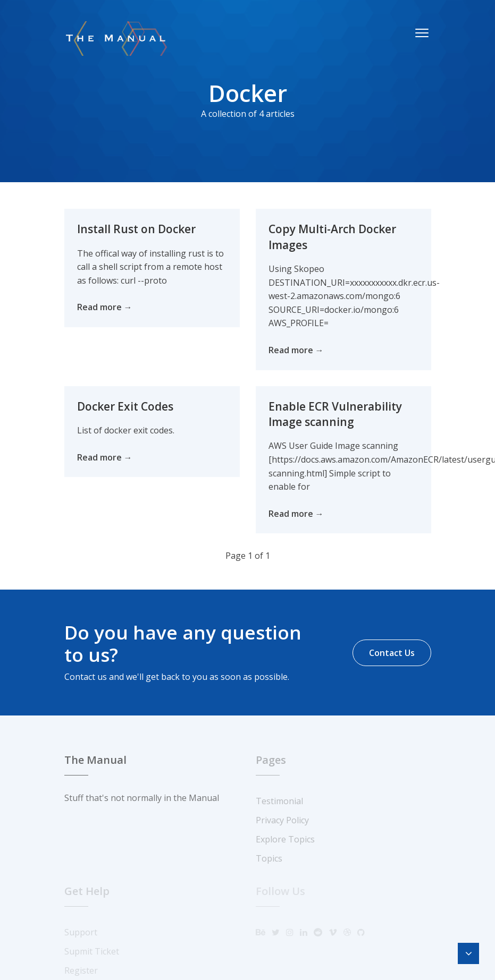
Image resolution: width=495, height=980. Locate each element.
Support (81, 932)
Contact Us (392, 653)
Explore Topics (285, 839)
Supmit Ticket (92, 951)
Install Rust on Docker (136, 229)
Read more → (105, 307)
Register (81, 970)
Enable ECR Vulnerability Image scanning (335, 414)
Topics (269, 858)
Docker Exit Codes (124, 406)
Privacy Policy (282, 820)
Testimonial (279, 801)
